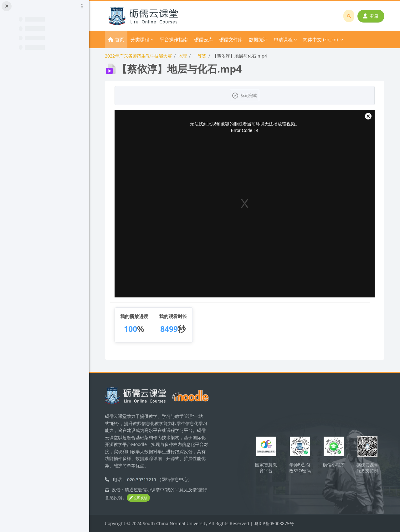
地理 (182, 56)
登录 (371, 16)
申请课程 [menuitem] (283, 39)
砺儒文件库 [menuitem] (231, 39)
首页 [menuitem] (120, 39)
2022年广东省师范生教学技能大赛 (138, 56)
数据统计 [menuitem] (258, 39)
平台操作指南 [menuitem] (174, 39)
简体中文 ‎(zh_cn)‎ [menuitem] (320, 39)
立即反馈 (138, 498)
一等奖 (200, 56)
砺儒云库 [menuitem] (203, 39)
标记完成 (249, 95)
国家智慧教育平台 (266, 468)
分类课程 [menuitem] (140, 39)
